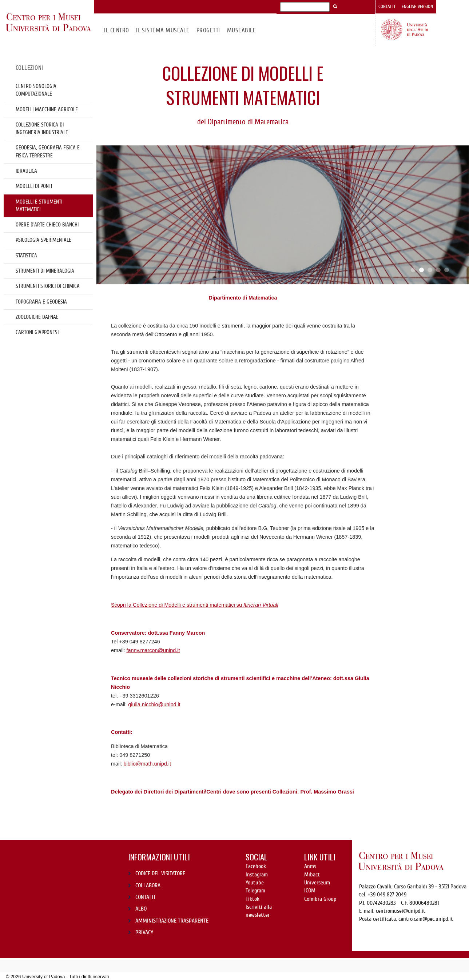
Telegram (255, 891)
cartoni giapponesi (37, 332)
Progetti (208, 30)
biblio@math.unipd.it (147, 764)
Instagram (257, 875)
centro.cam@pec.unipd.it (426, 919)
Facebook (256, 866)
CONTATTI (145, 897)
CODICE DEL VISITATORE (160, 873)
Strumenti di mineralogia (45, 271)
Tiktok (253, 899)
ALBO (141, 909)
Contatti (387, 7)
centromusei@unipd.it (401, 911)
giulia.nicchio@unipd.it (154, 704)
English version (417, 7)
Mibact (312, 875)
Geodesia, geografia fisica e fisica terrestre (48, 151)
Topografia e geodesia (41, 302)
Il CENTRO (116, 30)
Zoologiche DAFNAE (37, 317)
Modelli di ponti (34, 186)
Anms (310, 866)
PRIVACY (144, 932)
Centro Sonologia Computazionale (36, 90)
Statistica (26, 256)
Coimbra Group (320, 899)
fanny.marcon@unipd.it (153, 650)
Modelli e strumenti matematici (39, 206)
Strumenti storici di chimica (48, 286)
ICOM (310, 891)
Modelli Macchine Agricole (47, 109)
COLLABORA (148, 885)
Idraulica (26, 171)
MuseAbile (241, 30)
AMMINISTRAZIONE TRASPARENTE (172, 921)
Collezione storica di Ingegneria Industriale (42, 128)
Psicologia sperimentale (43, 240)
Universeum (317, 883)
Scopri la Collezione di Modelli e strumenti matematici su (195, 605)
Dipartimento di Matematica (243, 298)
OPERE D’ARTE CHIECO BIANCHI (47, 225)
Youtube (255, 883)
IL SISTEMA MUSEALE (163, 30)
